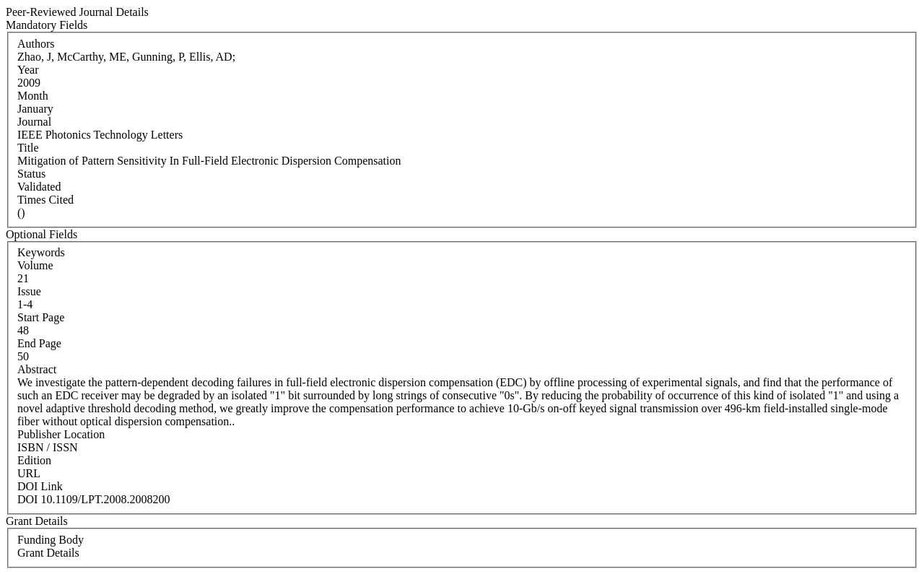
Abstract (37, 369)
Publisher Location (61, 434)
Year (28, 70)
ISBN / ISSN (48, 447)
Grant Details (48, 553)
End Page (39, 343)
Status (31, 174)
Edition (34, 460)
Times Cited (45, 200)
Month (33, 96)
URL (29, 473)
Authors (36, 44)
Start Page (41, 317)
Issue (29, 291)
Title (28, 148)
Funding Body (51, 540)
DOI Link (40, 486)
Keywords (41, 252)
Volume (35, 265)
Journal (34, 122)
